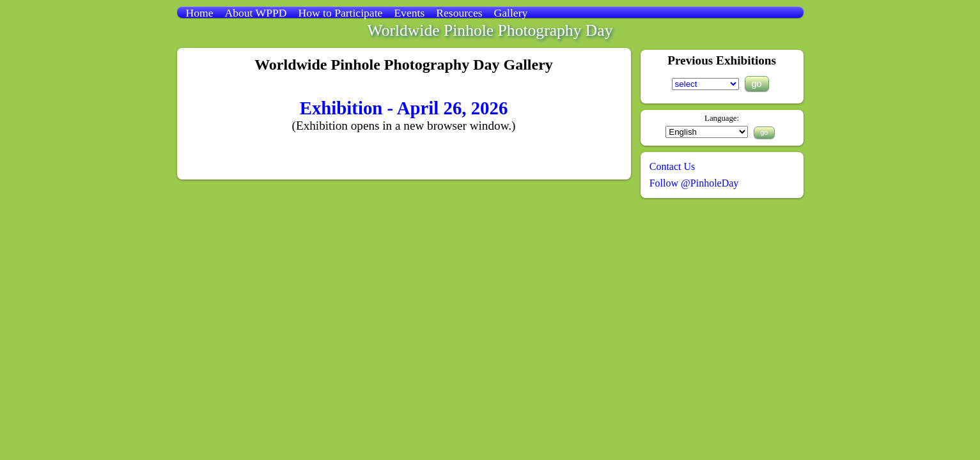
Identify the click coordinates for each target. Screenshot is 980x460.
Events (409, 13)
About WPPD (256, 13)
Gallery (511, 13)
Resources (459, 13)
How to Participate (340, 13)
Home (200, 13)
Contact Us (673, 166)
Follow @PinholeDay (694, 183)
